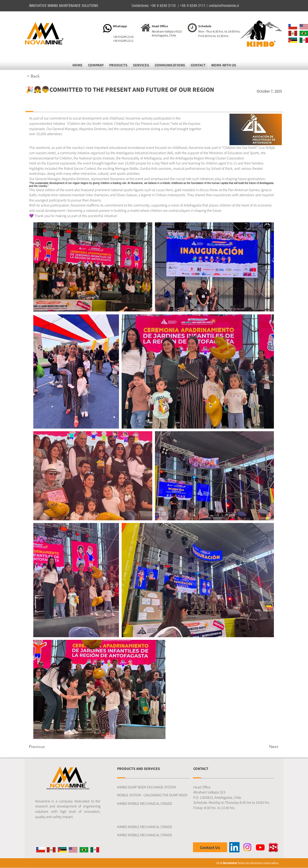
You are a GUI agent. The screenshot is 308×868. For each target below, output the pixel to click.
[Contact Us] (210, 847)
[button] (96, 65)
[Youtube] (260, 847)
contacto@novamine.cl (224, 6)
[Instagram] (247, 847)
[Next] (265, 747)
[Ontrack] (273, 847)
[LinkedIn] (234, 847)
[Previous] (46, 747)
